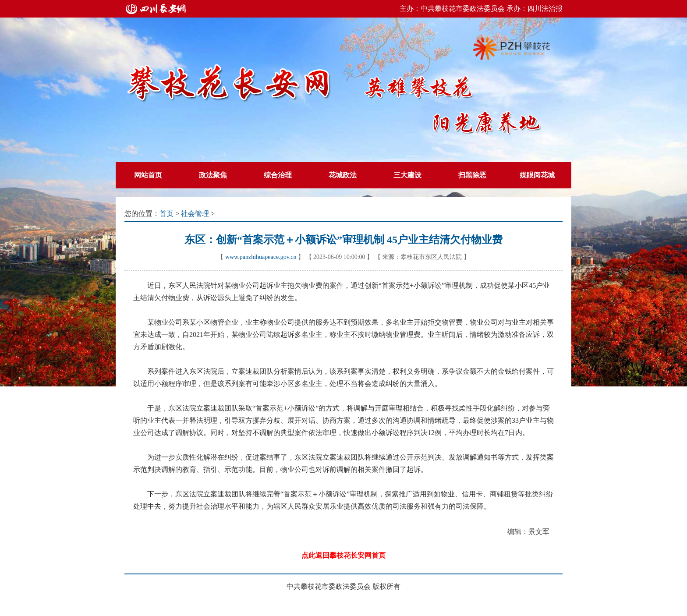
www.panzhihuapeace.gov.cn (261, 257)
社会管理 (195, 214)
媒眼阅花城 (537, 175)
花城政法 (343, 175)
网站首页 (148, 175)
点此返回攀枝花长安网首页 (343, 555)
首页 (166, 214)
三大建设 (407, 175)
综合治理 (278, 175)
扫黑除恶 (472, 175)
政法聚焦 (213, 175)
